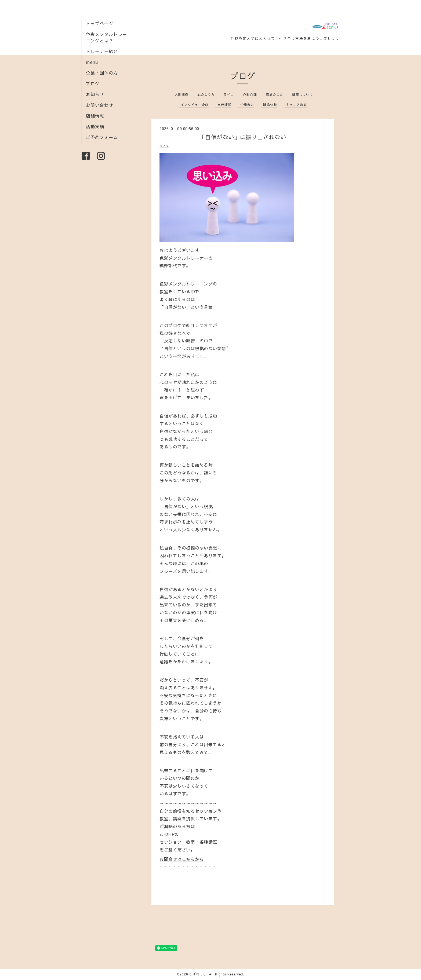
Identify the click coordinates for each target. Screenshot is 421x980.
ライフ (229, 94)
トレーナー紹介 (102, 51)
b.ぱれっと (198, 974)
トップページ (100, 23)
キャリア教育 (296, 105)
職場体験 (270, 105)
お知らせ (95, 94)
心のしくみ (206, 94)
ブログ (93, 83)
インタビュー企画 (195, 105)
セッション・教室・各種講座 (188, 842)
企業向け (247, 105)
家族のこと (275, 94)
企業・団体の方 (102, 73)
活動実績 (95, 126)
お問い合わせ (100, 105)
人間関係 (182, 94)
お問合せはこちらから (182, 859)
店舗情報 (95, 116)
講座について (303, 94)
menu (92, 62)
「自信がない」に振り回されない (243, 137)
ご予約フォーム (102, 137)
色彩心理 (250, 94)
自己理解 (224, 105)
